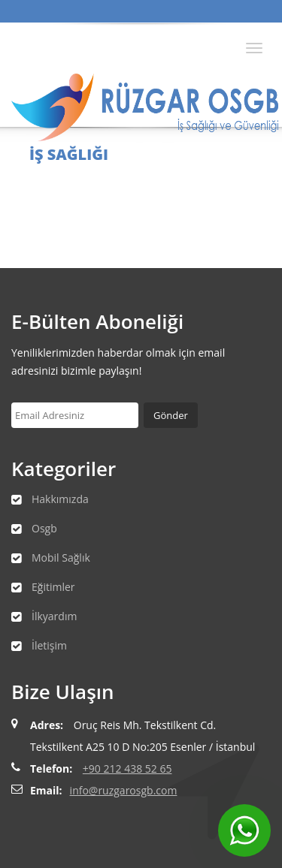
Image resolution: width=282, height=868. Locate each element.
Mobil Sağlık (61, 558)
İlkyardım (54, 616)
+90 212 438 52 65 (127, 769)
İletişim (49, 645)
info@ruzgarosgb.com (124, 790)
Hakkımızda (60, 499)
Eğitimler (53, 587)
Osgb (44, 528)
